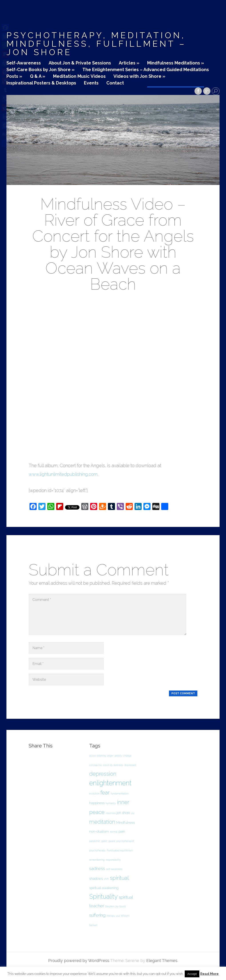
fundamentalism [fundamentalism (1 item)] (120, 793)
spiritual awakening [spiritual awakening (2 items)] (104, 888)
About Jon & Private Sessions (80, 63)
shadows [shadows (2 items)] (96, 879)
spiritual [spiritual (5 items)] (119, 878)
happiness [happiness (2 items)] (97, 803)
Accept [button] (192, 974)
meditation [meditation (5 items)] (102, 822)
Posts (14, 76)
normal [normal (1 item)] (114, 832)
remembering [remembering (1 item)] (97, 860)
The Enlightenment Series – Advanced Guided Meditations (146, 70)
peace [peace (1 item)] (112, 841)
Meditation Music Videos (79, 76)
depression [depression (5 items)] (103, 774)
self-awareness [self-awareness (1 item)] (114, 869)
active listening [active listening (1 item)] (98, 756)
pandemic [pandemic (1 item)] (95, 841)
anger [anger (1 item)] (110, 756)
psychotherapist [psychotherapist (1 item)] (125, 841)
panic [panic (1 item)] (104, 841)
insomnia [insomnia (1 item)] (111, 813)
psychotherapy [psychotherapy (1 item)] (97, 850)
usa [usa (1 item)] (118, 916)
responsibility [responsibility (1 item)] (113, 860)
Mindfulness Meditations (176, 63)
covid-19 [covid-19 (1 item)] (108, 765)
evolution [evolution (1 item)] (94, 793)
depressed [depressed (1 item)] (130, 765)
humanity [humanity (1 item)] (111, 803)
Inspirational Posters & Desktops (41, 83)
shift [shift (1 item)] (106, 879)
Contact (115, 83)
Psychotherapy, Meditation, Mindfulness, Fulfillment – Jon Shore (96, 44)
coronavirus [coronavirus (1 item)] (96, 765)
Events (91, 83)
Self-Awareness (24, 63)
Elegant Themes (162, 961)
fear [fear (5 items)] (105, 792)
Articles (129, 63)
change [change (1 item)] (127, 756)
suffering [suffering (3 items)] (97, 915)
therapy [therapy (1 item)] (111, 916)
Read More (209, 974)
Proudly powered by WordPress (79, 961)
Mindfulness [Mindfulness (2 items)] (126, 822)
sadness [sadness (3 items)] (97, 869)
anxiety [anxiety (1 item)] (118, 756)
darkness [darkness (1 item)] (118, 765)
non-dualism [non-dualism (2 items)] (99, 831)
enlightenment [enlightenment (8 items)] (110, 783)
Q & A (38, 76)
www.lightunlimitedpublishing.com (63, 474)
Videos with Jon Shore (139, 76)
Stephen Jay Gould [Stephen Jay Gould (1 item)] (115, 906)
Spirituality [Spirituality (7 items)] (103, 897)
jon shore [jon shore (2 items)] (123, 813)
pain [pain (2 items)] (122, 831)
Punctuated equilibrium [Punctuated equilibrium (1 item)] (120, 850)
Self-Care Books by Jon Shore (41, 70)
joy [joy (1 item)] (133, 813)
